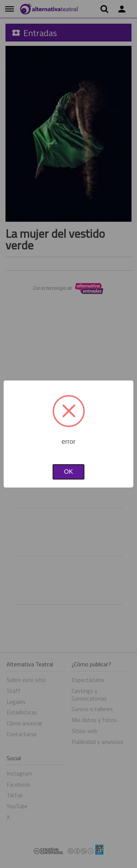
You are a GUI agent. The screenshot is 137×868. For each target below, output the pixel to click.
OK (68, 472)
